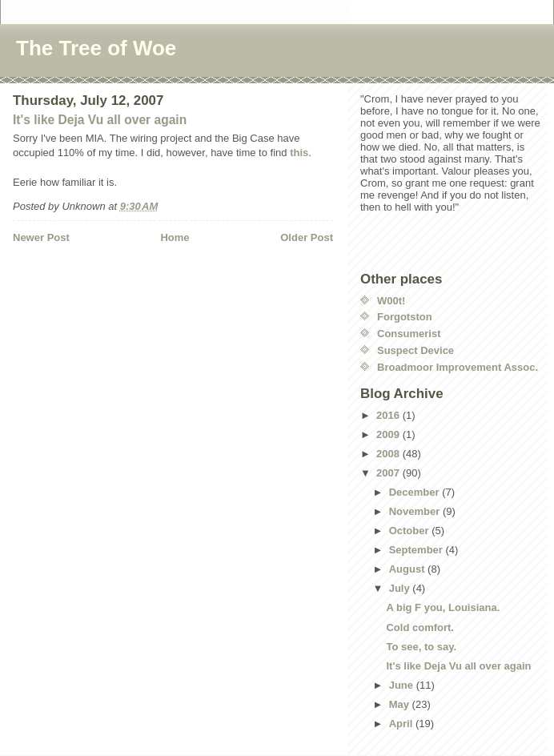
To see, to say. (421, 647)
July (401, 588)
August (408, 569)
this (299, 153)
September (418, 550)
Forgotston (405, 317)
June (403, 685)
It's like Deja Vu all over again (100, 120)
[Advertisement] (106, 278)
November (416, 511)
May (401, 704)
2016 (389, 415)
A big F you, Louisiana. (443, 607)
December (415, 492)
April (402, 724)
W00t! (391, 301)
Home (175, 237)
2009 (389, 434)
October (410, 531)
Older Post (307, 237)
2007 (389, 473)
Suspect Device (415, 350)
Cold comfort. (420, 627)
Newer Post (41, 237)
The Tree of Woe (96, 48)
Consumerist (409, 334)
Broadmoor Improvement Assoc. (458, 367)
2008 (389, 454)
